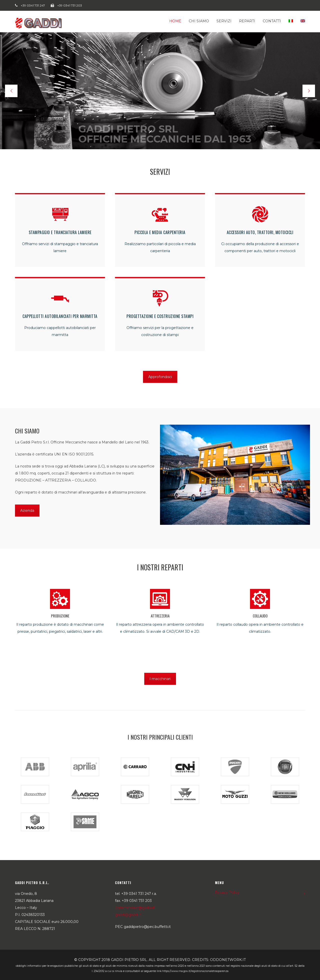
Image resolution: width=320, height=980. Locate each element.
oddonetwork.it (228, 960)
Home (175, 21)
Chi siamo (199, 21)
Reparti (247, 21)
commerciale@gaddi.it (135, 908)
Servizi (224, 21)
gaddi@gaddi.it (128, 915)
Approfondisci (160, 377)
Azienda (27, 511)
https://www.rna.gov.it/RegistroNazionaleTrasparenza (195, 971)
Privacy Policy (227, 892)
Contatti (272, 21)
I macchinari (160, 679)
